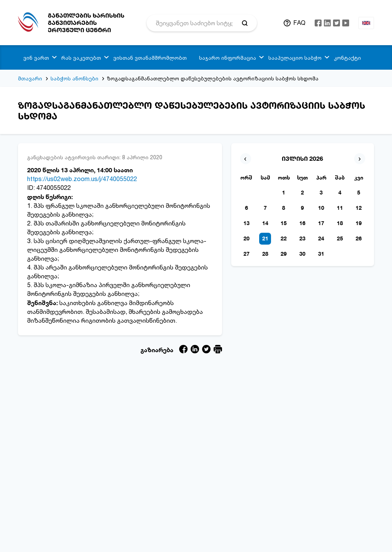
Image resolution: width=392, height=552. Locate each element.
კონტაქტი (347, 58)
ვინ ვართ (36, 58)
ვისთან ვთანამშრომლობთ (150, 58)
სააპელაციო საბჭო (295, 58)
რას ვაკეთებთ (81, 58)
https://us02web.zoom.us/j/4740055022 (82, 179)
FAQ (299, 23)
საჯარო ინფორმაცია (228, 58)
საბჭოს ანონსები (74, 78)
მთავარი (30, 78)
